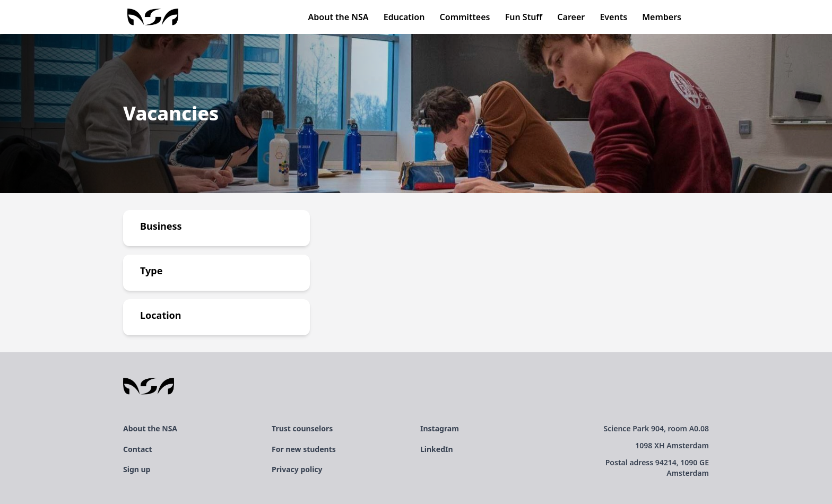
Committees (465, 17)
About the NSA (339, 17)
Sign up (137, 469)
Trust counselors (302, 428)
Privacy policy (297, 469)
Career (571, 17)
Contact (138, 449)
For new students (304, 449)
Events (613, 17)
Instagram (440, 428)
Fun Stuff (524, 17)
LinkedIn (437, 449)
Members (662, 17)
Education (404, 17)
